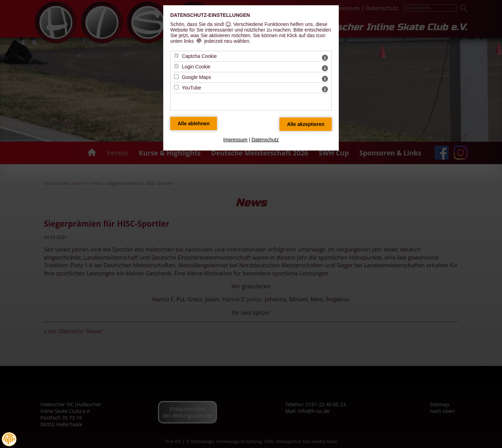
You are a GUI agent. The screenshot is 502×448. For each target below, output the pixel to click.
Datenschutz (265, 140)
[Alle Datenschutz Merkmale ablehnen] (194, 123)
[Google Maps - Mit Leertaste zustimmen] (176, 77)
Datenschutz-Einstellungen (210, 15)
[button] (9, 439)
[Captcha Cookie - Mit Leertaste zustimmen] (176, 56)
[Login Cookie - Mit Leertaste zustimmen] (176, 66)
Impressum (235, 140)
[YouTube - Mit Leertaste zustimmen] (176, 87)
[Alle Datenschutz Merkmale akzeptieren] (306, 124)
